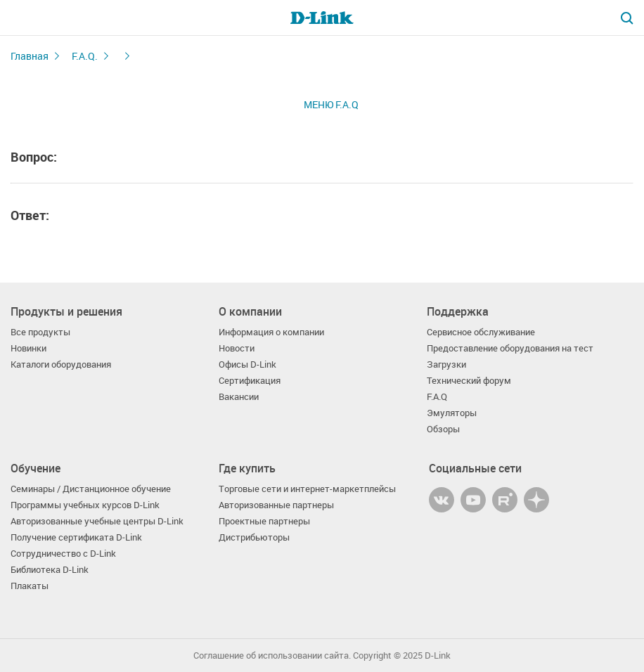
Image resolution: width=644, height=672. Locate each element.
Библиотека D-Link (50, 570)
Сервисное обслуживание (481, 332)
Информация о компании (271, 332)
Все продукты (40, 332)
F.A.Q (437, 397)
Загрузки (446, 364)
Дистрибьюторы (254, 537)
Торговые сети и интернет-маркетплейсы (307, 489)
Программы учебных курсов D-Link (85, 505)
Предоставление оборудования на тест (510, 348)
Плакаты (30, 586)
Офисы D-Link (247, 364)
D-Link (438, 655)
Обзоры (443, 429)
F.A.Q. (85, 56)
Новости (237, 348)
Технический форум (469, 381)
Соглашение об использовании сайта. (272, 655)
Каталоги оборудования (61, 364)
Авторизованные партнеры (276, 505)
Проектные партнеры (264, 521)
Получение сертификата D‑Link (76, 537)
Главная (30, 56)
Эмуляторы (452, 413)
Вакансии (239, 397)
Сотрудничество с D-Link (63, 554)
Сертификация (250, 381)
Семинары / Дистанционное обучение (91, 489)
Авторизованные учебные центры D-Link (97, 521)
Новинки (28, 348)
